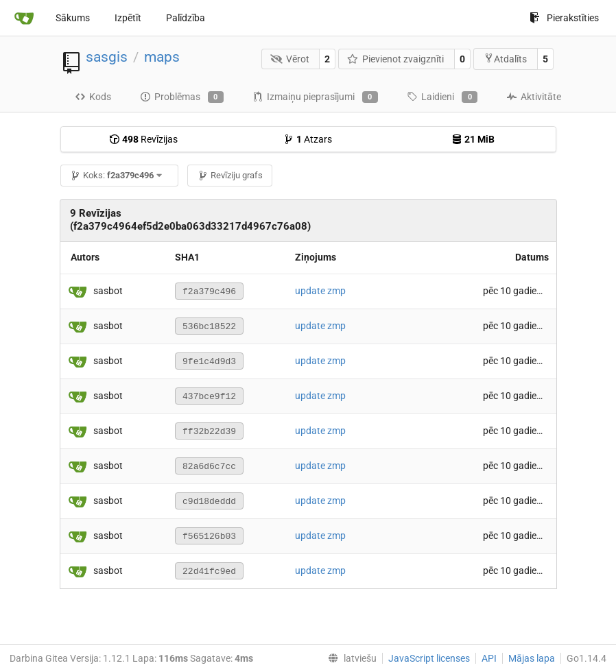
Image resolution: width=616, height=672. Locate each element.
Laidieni (442, 97)
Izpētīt (128, 18)
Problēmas (182, 97)
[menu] (350, 658)
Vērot (290, 59)
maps (162, 57)
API (489, 658)
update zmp (320, 291)
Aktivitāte (534, 97)
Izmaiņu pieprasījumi (315, 97)
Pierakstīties (564, 18)
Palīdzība (186, 18)
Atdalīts (505, 59)
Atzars (308, 139)
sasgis (107, 57)
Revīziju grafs (230, 175)
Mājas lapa (532, 658)
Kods (93, 97)
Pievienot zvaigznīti (396, 59)
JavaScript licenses (429, 658)
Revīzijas (143, 139)
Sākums (73, 18)
